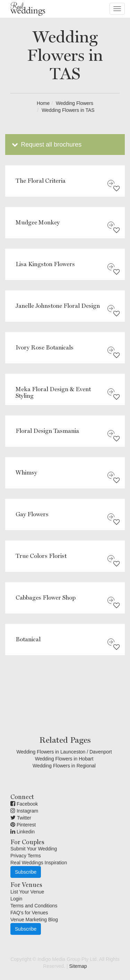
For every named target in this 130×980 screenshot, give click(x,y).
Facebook (24, 804)
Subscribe (26, 872)
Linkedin (23, 832)
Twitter (21, 818)
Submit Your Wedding (34, 849)
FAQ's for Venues (29, 913)
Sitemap (78, 966)
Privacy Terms (26, 856)
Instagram (24, 811)
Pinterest (23, 825)
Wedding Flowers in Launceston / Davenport (64, 752)
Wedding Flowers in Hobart (64, 759)
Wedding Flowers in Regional (64, 766)
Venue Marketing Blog (34, 920)
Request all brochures (46, 145)
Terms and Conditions (34, 906)
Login (16, 899)
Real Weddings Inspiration (39, 863)
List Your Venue (27, 892)
